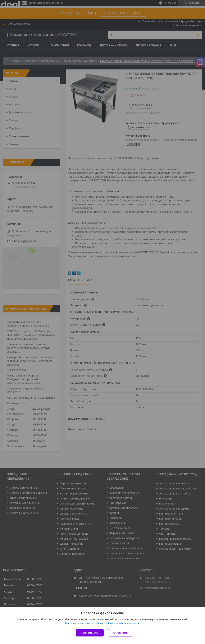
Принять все (90, 633)
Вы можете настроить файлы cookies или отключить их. (101, 623)
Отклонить (121, 633)
